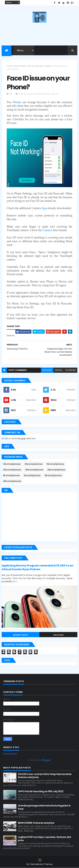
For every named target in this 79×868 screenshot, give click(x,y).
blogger (47, 370)
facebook (71, 370)
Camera (47, 230)
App (44, 208)
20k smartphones (34, 464)
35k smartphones (12, 481)
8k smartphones (12, 475)
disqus (59, 370)
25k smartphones (56, 470)
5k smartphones (32, 475)
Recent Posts (21, 635)
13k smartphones (53, 475)
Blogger (46, 760)
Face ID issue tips (36, 66)
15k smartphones (55, 464)
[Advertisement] (29, 518)
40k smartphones (34, 470)
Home (10, 66)
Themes (48, 864)
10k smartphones (12, 464)
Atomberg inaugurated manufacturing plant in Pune (44, 807)
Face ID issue (20, 66)
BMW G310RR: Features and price (36, 823)
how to (48, 66)
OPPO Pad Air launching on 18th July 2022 (41, 791)
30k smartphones (12, 470)
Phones (17, 102)
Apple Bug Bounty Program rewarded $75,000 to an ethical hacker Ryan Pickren (37, 567)
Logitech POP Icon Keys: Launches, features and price (44, 839)
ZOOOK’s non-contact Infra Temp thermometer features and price (45, 776)
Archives (58, 635)
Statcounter (10, 754)
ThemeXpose (36, 864)
